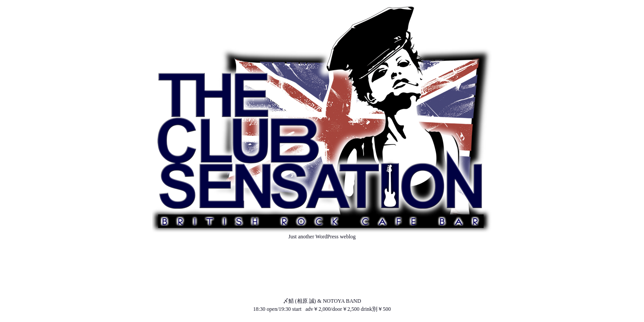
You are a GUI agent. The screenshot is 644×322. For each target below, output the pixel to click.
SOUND (322, 285)
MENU (322, 277)
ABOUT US (322, 253)
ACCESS (322, 293)
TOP (322, 245)
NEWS (322, 261)
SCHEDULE (322, 269)
